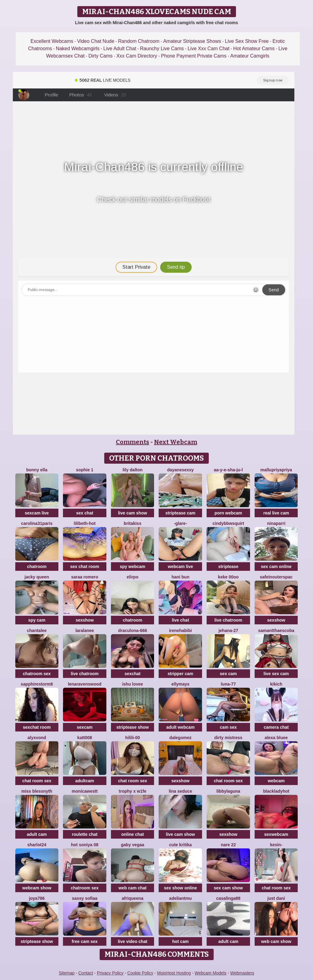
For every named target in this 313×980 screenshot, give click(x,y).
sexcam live (37, 513)
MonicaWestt (85, 791)
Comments (133, 442)
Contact (86, 973)
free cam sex (85, 941)
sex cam (228, 674)
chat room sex (37, 781)
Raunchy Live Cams (162, 49)
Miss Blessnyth (37, 791)
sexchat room (37, 727)
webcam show (37, 888)
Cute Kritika (180, 845)
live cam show (133, 513)
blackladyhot (276, 791)
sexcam (85, 727)
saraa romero (85, 577)
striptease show (133, 727)
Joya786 (37, 898)
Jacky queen (37, 577)
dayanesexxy (180, 470)
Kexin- (276, 845)
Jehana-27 (228, 630)
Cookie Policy (140, 973)
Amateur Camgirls (250, 56)
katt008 (85, 738)
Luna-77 (228, 684)
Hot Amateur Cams (254, 49)
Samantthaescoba (276, 630)
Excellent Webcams (52, 41)
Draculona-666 (133, 630)
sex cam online (276, 567)
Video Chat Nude (96, 41)
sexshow (85, 620)
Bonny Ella (37, 470)
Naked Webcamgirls (78, 49)
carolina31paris (37, 523)
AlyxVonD (37, 738)
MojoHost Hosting (174, 973)
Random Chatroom (139, 41)
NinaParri (276, 523)
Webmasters (242, 973)
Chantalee (37, 630)
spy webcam (133, 567)
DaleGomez (180, 738)
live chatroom (228, 620)
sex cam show (228, 888)
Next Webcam (176, 442)
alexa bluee (276, 738)
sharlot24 (37, 845)
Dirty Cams (100, 56)
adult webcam (180, 727)
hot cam (180, 941)
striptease (228, 567)
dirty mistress (228, 738)
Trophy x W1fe (133, 791)
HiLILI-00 (133, 738)
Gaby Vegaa (133, 845)
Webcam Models (211, 973)
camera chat (276, 727)
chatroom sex (37, 674)
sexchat (133, 674)
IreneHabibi (180, 630)
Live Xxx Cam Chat (209, 49)
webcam (276, 781)
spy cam (37, 620)
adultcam (85, 781)
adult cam (37, 834)
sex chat (85, 513)
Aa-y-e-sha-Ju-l (228, 470)
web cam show (276, 941)
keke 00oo (228, 577)
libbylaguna (228, 791)
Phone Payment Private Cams (194, 56)
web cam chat (133, 888)
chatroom (37, 567)
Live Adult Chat (120, 49)
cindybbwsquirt (228, 523)
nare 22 (228, 845)
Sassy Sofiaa (85, 898)
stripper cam (180, 674)
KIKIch (276, 684)
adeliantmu (180, 898)
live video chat (132, 941)
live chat (180, 620)
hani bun (180, 577)
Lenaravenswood (85, 684)
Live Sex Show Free (247, 41)
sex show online (180, 888)
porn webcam (228, 513)
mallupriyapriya (276, 470)
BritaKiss (133, 523)
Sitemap (66, 973)
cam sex (228, 727)
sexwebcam (276, 834)
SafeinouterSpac (276, 577)
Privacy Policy (110, 973)
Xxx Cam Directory (137, 56)
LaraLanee (85, 630)
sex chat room (85, 567)
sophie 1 (85, 470)
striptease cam (180, 513)
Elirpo (133, 577)
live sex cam (276, 674)
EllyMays (180, 684)
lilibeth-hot (85, 523)
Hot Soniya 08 (85, 845)
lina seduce (180, 791)
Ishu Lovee (132, 684)
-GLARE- (180, 523)
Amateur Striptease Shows (192, 41)
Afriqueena (133, 898)
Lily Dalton (133, 470)
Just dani (276, 898)
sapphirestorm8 (37, 684)
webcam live (180, 567)
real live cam (276, 513)
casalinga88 (228, 898)
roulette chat (85, 834)
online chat (133, 834)
